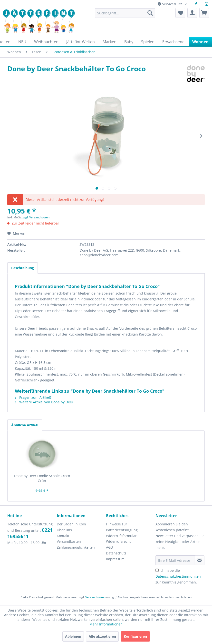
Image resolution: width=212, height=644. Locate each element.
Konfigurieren (135, 636)
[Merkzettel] (180, 13)
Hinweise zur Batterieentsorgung (122, 527)
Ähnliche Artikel (25, 425)
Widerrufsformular (121, 536)
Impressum (115, 559)
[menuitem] (125, 15)
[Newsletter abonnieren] (200, 560)
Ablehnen (73, 636)
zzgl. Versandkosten (36, 217)
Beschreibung (23, 268)
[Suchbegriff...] (125, 13)
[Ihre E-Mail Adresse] (175, 560)
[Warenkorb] (204, 13)
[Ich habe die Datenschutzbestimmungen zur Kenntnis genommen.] (157, 570)
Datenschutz (116, 553)
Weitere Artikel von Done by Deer (44, 402)
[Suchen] (150, 13)
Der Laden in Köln (71, 524)
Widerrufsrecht (118, 541)
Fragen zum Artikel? (33, 397)
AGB (109, 547)
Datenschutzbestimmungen (178, 576)
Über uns (64, 530)
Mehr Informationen (106, 624)
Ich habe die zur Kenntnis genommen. (178, 576)
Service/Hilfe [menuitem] (171, 4)
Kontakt (63, 536)
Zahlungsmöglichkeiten (76, 547)
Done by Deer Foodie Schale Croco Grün (42, 478)
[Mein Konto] (192, 13)
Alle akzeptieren (102, 636)
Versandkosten (69, 541)
